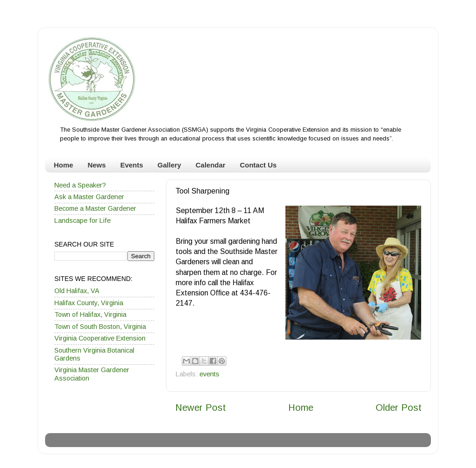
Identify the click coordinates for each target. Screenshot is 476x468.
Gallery (169, 165)
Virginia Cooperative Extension (100, 338)
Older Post (399, 408)
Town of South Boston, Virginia (100, 327)
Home (64, 165)
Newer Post (201, 408)
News (96, 165)
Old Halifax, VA (77, 291)
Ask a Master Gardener (89, 197)
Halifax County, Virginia (89, 303)
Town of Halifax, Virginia (90, 314)
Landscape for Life (83, 221)
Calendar (211, 165)
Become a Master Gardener (95, 208)
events (209, 374)
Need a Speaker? (80, 185)
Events (132, 165)
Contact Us (258, 165)
